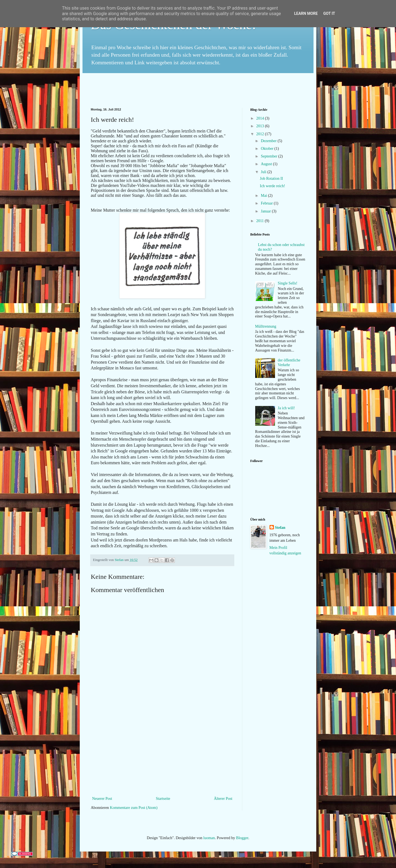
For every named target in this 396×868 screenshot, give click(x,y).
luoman (209, 838)
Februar (267, 203)
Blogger (242, 838)
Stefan (119, 560)
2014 (261, 118)
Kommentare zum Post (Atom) (134, 808)
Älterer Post (223, 799)
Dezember (269, 141)
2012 (261, 134)
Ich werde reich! (273, 186)
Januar (266, 211)
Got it (329, 13)
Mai (264, 196)
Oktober (267, 149)
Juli (264, 172)
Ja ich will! (286, 408)
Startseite (163, 799)
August (267, 164)
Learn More (306, 13)
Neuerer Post (102, 799)
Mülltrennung (266, 326)
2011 (261, 221)
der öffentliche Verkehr (289, 363)
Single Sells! (288, 283)
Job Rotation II (271, 179)
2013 (261, 126)
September (269, 156)
